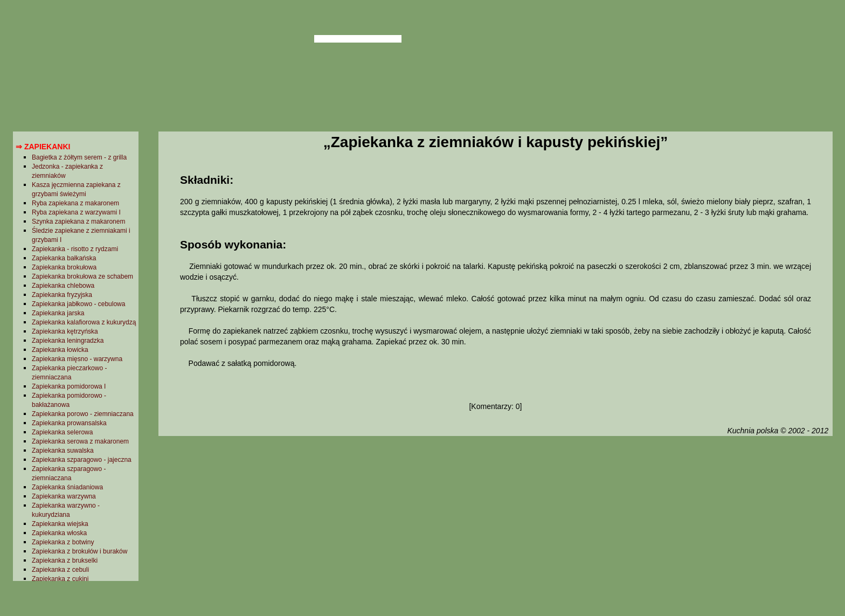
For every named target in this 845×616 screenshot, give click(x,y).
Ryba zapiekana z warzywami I (76, 212)
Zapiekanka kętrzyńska (65, 331)
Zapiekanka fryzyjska (62, 295)
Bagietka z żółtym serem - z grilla (79, 157)
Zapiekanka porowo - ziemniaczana (83, 414)
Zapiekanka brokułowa (64, 267)
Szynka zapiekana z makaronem (78, 222)
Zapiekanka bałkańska (64, 258)
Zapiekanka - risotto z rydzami (75, 249)
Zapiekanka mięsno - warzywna (77, 359)
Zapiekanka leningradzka (68, 341)
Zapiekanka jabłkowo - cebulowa (78, 304)
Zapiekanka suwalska (63, 451)
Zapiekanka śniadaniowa (67, 487)
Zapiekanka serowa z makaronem (80, 441)
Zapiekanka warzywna (64, 496)
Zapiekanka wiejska (60, 524)
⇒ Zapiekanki (43, 147)
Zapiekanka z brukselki (65, 560)
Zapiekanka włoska (59, 533)
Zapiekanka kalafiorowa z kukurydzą (84, 322)
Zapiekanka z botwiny (63, 542)
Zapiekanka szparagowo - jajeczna (82, 460)
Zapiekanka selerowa (62, 432)
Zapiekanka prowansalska (69, 423)
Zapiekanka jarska (58, 313)
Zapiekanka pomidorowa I (69, 386)
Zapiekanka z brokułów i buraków (79, 551)
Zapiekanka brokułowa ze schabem (82, 276)
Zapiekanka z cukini (60, 579)
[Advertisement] (495, 524)
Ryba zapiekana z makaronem (75, 203)
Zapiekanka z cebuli (60, 570)
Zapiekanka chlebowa (63, 286)
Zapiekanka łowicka (60, 350)
